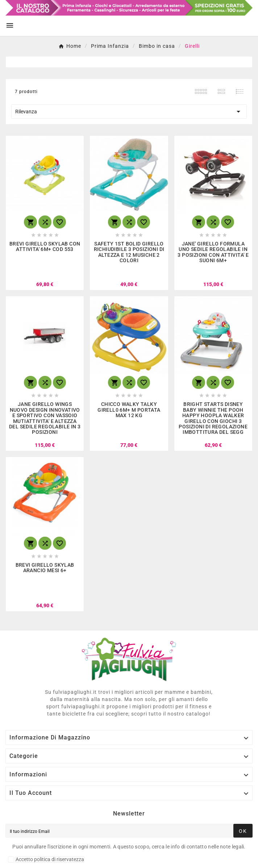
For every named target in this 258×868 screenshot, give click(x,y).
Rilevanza (129, 112)
